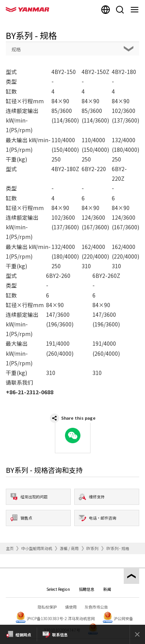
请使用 (71, 607)
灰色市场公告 (96, 607)
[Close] (137, 634)
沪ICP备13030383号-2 (47, 618)
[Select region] (106, 10)
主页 (10, 548)
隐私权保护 (47, 607)
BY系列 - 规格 (118, 548)
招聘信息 (87, 589)
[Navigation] (136, 10)
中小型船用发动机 (37, 548)
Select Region (58, 589)
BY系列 (92, 548)
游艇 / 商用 (69, 548)
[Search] (120, 10)
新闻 (107, 589)
